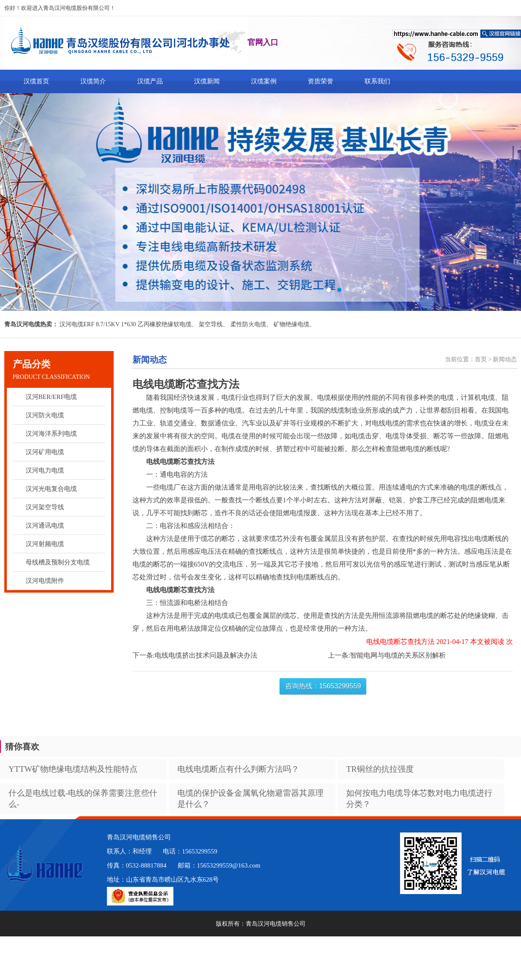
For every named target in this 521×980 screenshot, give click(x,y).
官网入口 (263, 42)
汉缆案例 (264, 81)
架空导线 (211, 324)
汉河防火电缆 (45, 415)
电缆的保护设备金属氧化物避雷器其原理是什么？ (250, 798)
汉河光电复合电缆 (51, 489)
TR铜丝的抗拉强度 (380, 769)
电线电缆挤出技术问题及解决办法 (206, 655)
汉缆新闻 (207, 81)
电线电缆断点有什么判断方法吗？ (238, 769)
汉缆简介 (93, 81)
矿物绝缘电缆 (291, 324)
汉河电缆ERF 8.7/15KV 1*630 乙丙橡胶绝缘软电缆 (125, 324)
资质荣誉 (321, 81)
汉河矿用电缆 (45, 452)
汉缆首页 (36, 81)
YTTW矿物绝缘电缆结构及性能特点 (73, 769)
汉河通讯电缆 (45, 525)
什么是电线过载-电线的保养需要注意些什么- (83, 798)
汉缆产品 (150, 81)
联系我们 (377, 81)
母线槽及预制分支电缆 (58, 562)
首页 (481, 359)
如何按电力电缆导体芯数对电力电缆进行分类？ (419, 798)
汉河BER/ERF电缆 (52, 397)
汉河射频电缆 (45, 544)
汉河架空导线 (45, 507)
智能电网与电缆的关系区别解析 (398, 655)
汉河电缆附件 (45, 581)
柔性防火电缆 (248, 324)
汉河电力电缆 (45, 470)
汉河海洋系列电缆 (51, 434)
